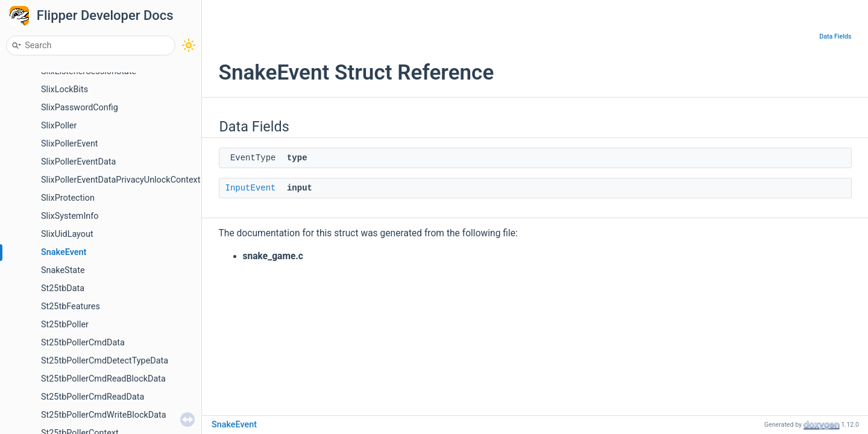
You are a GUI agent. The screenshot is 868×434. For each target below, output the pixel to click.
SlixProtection (68, 198)
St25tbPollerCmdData (83, 343)
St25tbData (63, 288)
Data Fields (835, 36)
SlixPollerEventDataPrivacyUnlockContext (121, 180)
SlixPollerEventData (78, 162)
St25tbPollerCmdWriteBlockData (104, 415)
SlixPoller (59, 126)
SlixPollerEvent (70, 144)
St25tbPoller (65, 325)
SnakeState (63, 270)
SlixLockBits (64, 90)
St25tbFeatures (71, 307)
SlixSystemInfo (70, 216)
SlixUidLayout (67, 234)
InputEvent (251, 188)
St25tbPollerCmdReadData (93, 397)
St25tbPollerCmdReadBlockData (103, 379)
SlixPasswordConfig (80, 108)
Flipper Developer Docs (105, 15)
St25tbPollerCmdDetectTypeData (105, 361)
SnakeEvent (64, 252)
